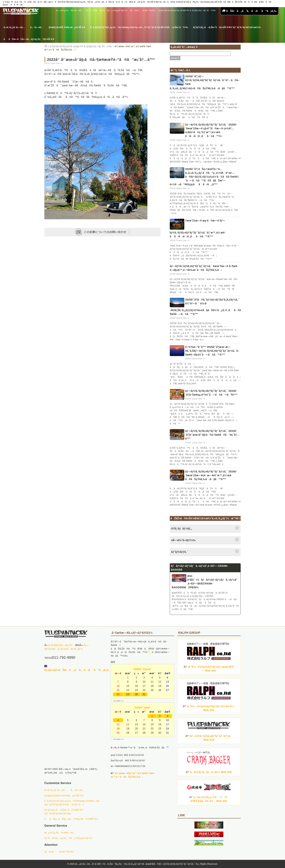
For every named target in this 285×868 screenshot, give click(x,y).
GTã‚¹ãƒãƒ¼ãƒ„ (181, 529)
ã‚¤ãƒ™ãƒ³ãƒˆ (149, 10)
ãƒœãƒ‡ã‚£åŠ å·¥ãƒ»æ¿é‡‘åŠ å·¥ (67, 27)
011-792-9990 (64, 657)
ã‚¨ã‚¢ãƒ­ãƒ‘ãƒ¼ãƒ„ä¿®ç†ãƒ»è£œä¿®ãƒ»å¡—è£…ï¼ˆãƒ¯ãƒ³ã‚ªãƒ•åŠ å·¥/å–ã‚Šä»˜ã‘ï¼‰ (139, 27)
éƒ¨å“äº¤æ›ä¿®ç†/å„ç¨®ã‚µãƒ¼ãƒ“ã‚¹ (107, 10)
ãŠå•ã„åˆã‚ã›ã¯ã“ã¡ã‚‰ (249, 11)
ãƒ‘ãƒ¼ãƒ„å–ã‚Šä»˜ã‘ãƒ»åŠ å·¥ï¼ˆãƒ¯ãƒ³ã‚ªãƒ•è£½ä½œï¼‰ (227, 27)
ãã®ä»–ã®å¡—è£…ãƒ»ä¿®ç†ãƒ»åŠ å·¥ (29, 39)
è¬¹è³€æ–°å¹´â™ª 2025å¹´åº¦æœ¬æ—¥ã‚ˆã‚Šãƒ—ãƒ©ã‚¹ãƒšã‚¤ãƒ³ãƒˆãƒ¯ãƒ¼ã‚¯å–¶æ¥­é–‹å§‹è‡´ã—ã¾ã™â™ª (212, 351)
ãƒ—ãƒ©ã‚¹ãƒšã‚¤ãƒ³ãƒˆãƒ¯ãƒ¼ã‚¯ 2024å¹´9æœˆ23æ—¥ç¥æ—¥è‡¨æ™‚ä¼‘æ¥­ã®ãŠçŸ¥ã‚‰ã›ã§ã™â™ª (211, 475)
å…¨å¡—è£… (37, 27)
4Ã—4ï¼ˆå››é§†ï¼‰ (183, 540)
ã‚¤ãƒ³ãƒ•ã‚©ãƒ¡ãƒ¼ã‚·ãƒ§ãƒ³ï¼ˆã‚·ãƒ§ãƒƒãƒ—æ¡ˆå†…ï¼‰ (187, 10)
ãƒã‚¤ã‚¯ (135, 10)
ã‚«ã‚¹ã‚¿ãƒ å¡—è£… (14, 27)
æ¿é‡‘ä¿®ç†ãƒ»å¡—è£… (70, 10)
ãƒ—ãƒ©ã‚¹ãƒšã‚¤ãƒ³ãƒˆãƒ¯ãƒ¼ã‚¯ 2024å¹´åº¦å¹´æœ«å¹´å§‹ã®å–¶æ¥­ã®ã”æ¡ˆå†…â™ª (212, 435)
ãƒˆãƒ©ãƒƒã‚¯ (180, 552)
